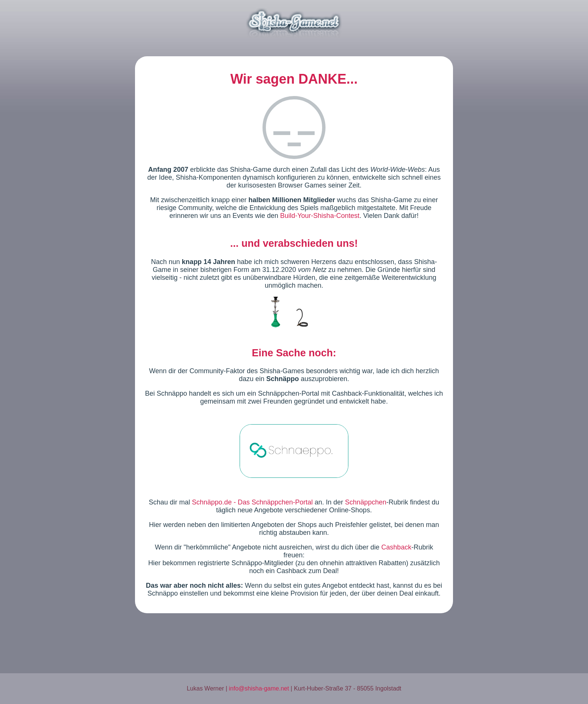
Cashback (396, 547)
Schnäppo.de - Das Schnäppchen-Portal (252, 502)
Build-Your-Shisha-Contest (320, 216)
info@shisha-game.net (259, 688)
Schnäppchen (366, 502)
